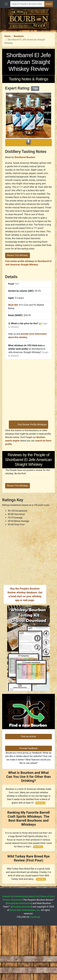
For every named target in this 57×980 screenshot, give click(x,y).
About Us (33, 951)
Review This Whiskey (18, 310)
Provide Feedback (28, 803)
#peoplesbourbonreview (19, 958)
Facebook (35, 972)
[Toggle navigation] (6, 4)
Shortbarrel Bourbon (25, 212)
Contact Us (8, 951)
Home (7, 91)
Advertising (21, 951)
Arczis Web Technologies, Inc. (25, 965)
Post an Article (28, 791)
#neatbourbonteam (22, 962)
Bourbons (19, 91)
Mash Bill (13, 360)
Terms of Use (47, 951)
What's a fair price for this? (25, 378)
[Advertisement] (27, 57)
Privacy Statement (12, 955)
